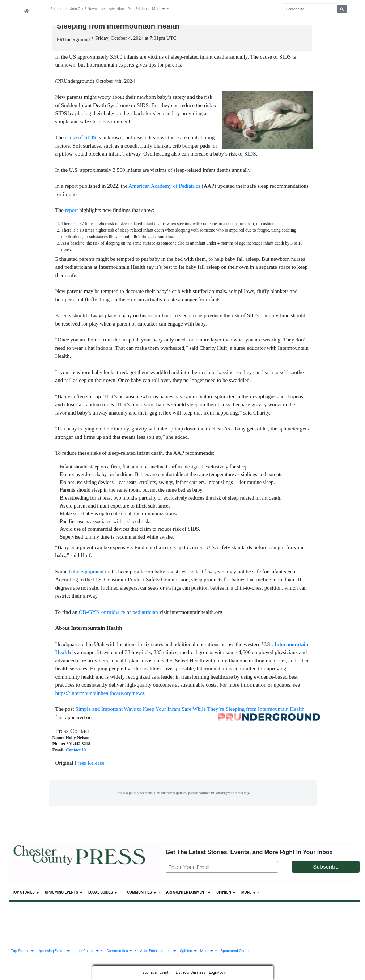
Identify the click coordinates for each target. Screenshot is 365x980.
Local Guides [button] (103, 893)
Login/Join (217, 973)
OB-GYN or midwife (102, 613)
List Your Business (190, 973)
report (72, 211)
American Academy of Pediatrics (164, 187)
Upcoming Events (64, 893)
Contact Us (76, 751)
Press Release (89, 764)
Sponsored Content (236, 952)
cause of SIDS (81, 139)
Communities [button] (142, 893)
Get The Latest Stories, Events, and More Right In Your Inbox (249, 853)
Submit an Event (156, 973)
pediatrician (145, 613)
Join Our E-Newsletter (88, 9)
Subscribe (59, 9)
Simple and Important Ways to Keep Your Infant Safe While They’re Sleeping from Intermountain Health (190, 710)
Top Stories (26, 893)
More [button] (159, 9)
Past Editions (138, 9)
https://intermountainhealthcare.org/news (100, 694)
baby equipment (86, 572)
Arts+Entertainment (188, 893)
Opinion (226, 893)
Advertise (116, 9)
